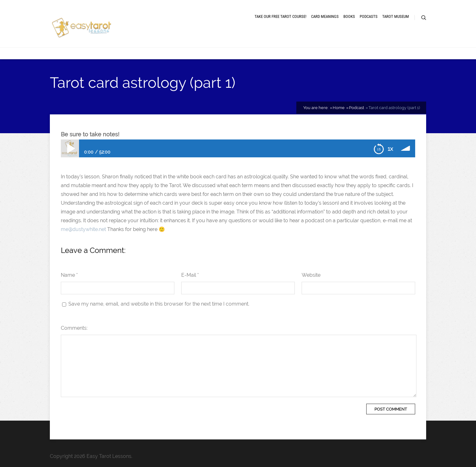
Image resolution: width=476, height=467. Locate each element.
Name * (69, 275)
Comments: (74, 328)
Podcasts (369, 16)
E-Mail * (190, 275)
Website (311, 275)
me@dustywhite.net (83, 229)
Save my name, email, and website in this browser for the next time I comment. (159, 304)
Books (349, 16)
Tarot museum (396, 16)
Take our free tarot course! (280, 16)
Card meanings (325, 16)
